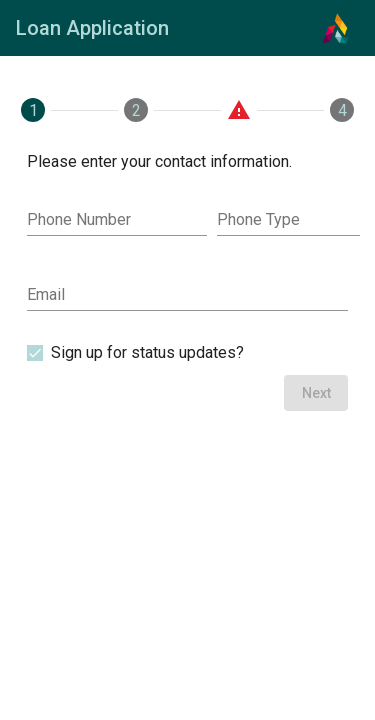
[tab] (33, 110)
